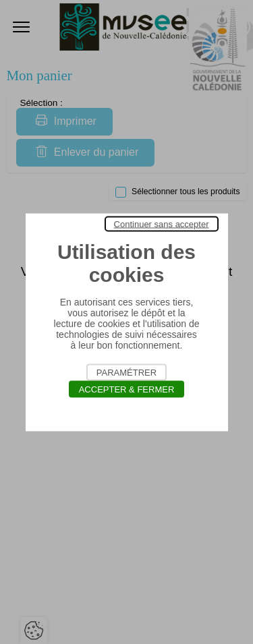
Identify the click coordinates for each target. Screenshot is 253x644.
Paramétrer (126, 372)
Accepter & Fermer (127, 389)
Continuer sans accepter (162, 224)
